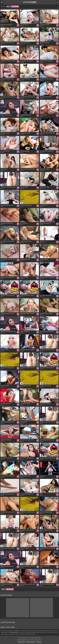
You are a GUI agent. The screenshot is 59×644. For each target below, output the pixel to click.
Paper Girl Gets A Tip (25, 331)
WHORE (30, 2)
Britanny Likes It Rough (6, 25)
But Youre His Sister (25, 43)
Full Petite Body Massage (46, 512)
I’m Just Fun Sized (5, 151)
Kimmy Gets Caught (25, 133)
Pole (41, 494)
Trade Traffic (21, 642)
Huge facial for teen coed (7, 223)
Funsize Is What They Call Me (8, 476)
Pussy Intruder (24, 187)
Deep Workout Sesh (5, 530)
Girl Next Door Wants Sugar (47, 79)
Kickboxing (43, 476)
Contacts (39, 642)
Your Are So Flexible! (25, 404)
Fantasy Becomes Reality (27, 61)
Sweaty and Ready (45, 187)
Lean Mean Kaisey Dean (46, 295)
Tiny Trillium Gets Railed (46, 97)
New (9, 7)
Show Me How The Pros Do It (7, 241)
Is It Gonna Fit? (44, 205)
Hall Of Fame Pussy (25, 259)
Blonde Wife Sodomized (6, 584)
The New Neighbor (5, 386)
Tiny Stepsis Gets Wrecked (27, 494)
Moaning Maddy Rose (26, 115)
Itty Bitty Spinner (25, 25)
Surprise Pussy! (4, 350)
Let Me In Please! (44, 259)
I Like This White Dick (45, 566)
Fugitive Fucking (24, 277)
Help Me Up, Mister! (45, 43)
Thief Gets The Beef (45, 25)
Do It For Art (43, 241)
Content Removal (31, 642)
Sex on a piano (24, 223)
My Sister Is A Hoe (5, 133)
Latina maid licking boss (26, 205)
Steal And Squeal (24, 548)
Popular (15, 7)
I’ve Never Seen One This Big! (27, 350)
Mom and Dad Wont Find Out (47, 331)
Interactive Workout (25, 79)
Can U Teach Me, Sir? (6, 404)
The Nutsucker (44, 115)
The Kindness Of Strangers (46, 61)
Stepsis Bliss (4, 169)
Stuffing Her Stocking (6, 440)
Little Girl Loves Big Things (7, 205)
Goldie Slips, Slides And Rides (27, 313)
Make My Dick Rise (44, 169)
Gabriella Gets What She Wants (8, 61)
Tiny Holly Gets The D (25, 476)
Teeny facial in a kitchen (6, 458)
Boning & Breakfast (25, 151)
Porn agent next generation (47, 151)
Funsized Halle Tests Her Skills (28, 97)
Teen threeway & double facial (28, 169)
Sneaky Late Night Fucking (7, 79)
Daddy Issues (24, 422)
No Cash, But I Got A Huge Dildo (47, 277)
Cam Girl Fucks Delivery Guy (27, 458)
